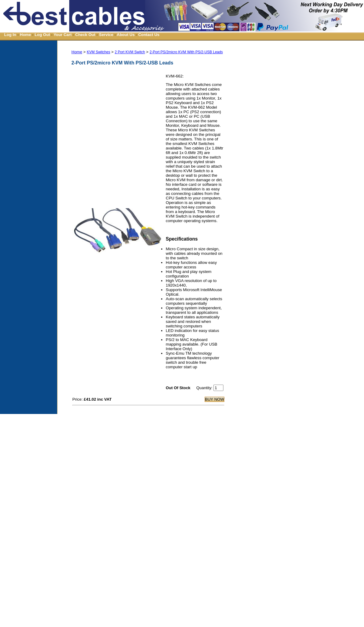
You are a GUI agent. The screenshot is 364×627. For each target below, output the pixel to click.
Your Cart (63, 35)
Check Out (85, 35)
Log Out (42, 35)
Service (106, 35)
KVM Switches (98, 52)
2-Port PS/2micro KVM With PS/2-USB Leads (186, 52)
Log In (10, 35)
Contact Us (149, 35)
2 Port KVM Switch (130, 52)
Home (26, 35)
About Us (126, 35)
